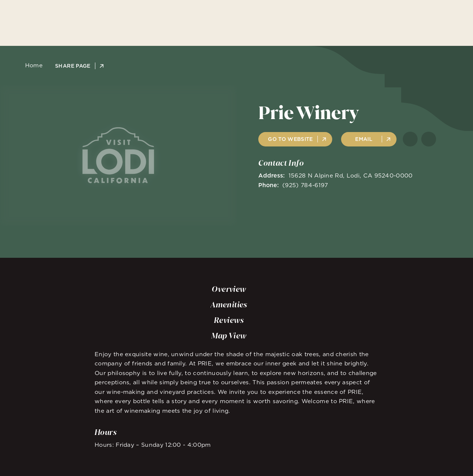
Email (364, 139)
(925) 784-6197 (305, 185)
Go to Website (290, 139)
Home (32, 65)
